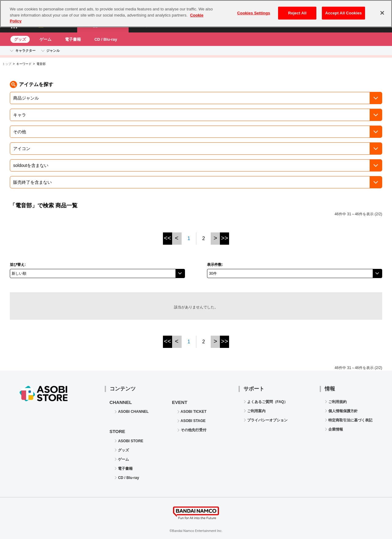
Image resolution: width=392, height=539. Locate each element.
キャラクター (25, 51)
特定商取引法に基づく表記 (350, 420)
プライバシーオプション (267, 420)
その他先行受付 (194, 430)
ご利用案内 (256, 411)
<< (167, 238)
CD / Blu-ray (106, 39)
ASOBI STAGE (193, 421)
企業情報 (336, 429)
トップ (7, 64)
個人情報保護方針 (343, 411)
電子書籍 (73, 39)
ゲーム (45, 39)
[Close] (382, 9)
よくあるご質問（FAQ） (268, 402)
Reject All (297, 9)
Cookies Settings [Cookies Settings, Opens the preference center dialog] (254, 9)
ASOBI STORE (130, 441)
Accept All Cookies (344, 9)
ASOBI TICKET (194, 412)
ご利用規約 (337, 402)
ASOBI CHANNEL (133, 412)
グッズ (20, 39)
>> (225, 238)
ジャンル (53, 51)
